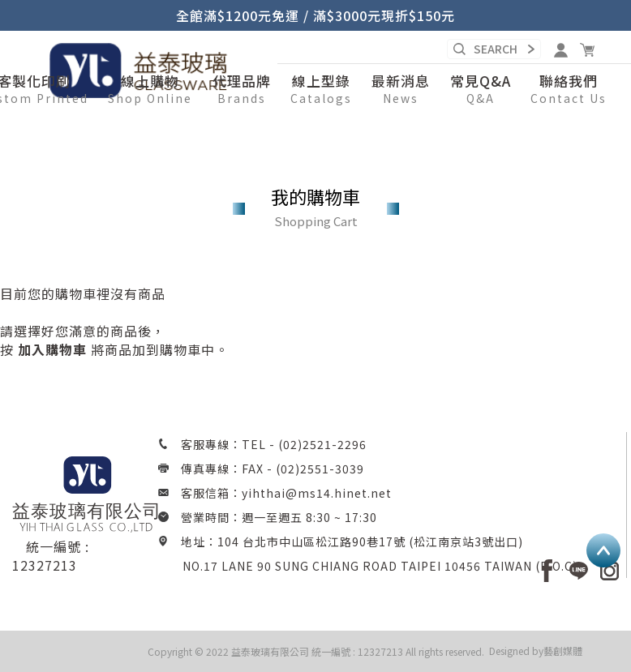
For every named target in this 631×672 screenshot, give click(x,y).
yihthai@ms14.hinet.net (317, 493)
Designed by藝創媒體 (536, 651)
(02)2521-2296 (322, 444)
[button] (150, 90)
